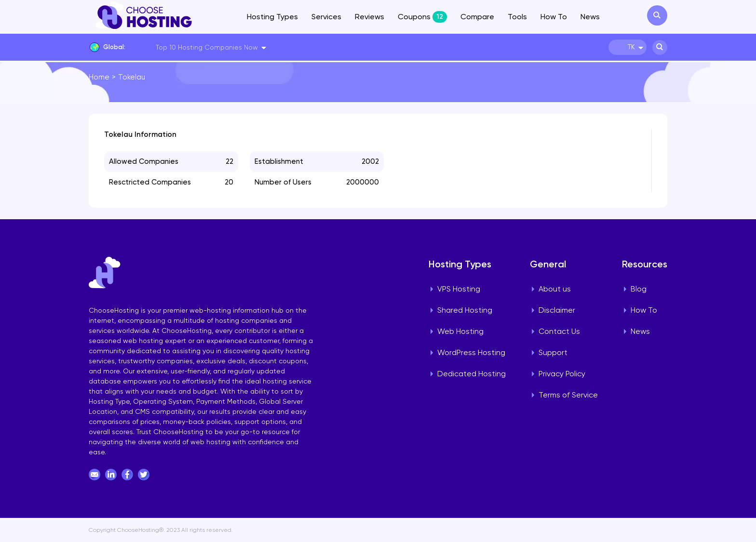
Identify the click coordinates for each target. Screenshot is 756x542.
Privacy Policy (562, 374)
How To (554, 17)
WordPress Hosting (471, 352)
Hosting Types (272, 17)
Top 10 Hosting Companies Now (207, 47)
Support (553, 352)
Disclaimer (557, 310)
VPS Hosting (459, 289)
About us (555, 289)
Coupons (422, 17)
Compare (477, 17)
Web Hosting (460, 331)
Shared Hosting (465, 310)
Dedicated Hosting (472, 374)
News (590, 17)
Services (326, 17)
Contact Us (559, 331)
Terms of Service (568, 395)
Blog (639, 289)
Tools (517, 17)
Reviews (370, 17)
